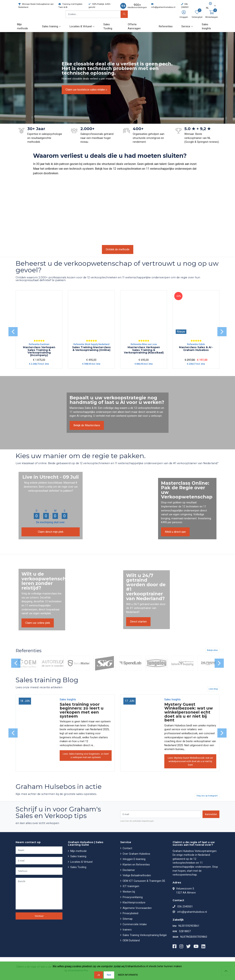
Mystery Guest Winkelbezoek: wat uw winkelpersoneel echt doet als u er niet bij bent (189, 712)
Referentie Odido (196, 344)
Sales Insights (206, 26)
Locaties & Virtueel (81, 862)
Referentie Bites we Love (144, 344)
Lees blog (213, 689)
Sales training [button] (50, 26)
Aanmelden (211, 814)
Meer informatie (128, 975)
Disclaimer (128, 870)
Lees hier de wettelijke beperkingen (137, 821)
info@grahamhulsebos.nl (192, 912)
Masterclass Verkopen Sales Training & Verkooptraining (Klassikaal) (144, 350)
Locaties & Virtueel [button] (81, 26)
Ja (99, 975)
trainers (127, 930)
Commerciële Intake (134, 924)
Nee (109, 975)
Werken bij (128, 892)
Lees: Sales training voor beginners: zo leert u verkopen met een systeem (86, 756)
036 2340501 (185, 907)
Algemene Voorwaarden (137, 908)
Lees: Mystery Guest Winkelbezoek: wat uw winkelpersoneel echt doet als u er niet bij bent (190, 761)
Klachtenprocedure (134, 903)
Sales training (78, 856)
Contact (127, 848)
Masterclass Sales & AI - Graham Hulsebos (196, 349)
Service (126, 842)
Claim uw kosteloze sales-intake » (86, 90)
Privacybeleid (130, 913)
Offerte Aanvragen (134, 26)
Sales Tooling (108, 26)
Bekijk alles (212, 650)
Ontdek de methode (118, 249)
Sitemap (127, 919)
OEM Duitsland (131, 941)
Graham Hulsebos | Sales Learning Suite (86, 844)
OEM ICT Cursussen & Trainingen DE (144, 881)
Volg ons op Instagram (207, 796)
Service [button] (186, 26)
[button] (209, 6)
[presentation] (13, 332)
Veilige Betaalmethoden (136, 875)
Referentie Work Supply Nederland (91, 344)
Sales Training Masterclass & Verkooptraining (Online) (91, 349)
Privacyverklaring (132, 897)
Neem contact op (28, 842)
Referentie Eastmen (39, 344)
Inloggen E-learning (134, 859)
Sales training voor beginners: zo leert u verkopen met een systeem (82, 710)
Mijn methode (22, 26)
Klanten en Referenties (136, 865)
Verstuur (39, 916)
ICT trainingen (131, 886)
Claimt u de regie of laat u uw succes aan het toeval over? (194, 844)
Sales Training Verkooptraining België (144, 935)
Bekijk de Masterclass (87, 425)
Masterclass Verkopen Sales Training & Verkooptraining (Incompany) (39, 351)
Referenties (166, 26)
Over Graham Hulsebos (136, 854)
